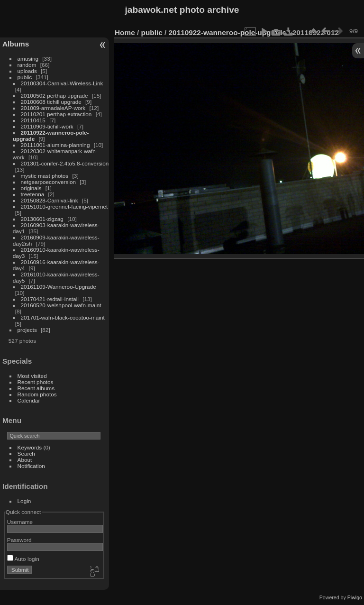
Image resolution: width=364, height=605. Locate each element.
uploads (27, 71)
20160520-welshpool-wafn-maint (61, 305)
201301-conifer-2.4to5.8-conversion (65, 163)
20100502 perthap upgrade (55, 96)
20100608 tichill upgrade (51, 102)
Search (26, 454)
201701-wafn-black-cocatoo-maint (63, 317)
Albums (16, 44)
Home (125, 32)
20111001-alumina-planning (55, 145)
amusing (28, 59)
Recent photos (36, 382)
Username (20, 522)
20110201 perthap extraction (56, 114)
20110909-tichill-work (47, 126)
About (25, 460)
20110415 (33, 120)
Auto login (23, 559)
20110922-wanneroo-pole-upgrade (227, 32)
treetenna (33, 194)
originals (31, 188)
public (25, 77)
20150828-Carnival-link (50, 200)
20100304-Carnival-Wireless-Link (62, 83)
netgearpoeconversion (48, 182)
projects (27, 330)
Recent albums (36, 388)
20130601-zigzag (42, 219)
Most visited (32, 376)
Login (24, 501)
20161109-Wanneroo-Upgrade (59, 287)
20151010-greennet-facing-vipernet (64, 206)
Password (19, 540)
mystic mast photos (45, 176)
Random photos (37, 394)
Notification (31, 466)
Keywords (30, 447)
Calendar (29, 400)
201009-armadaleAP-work (53, 108)
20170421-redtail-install (50, 299)
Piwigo (355, 597)
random (27, 65)
